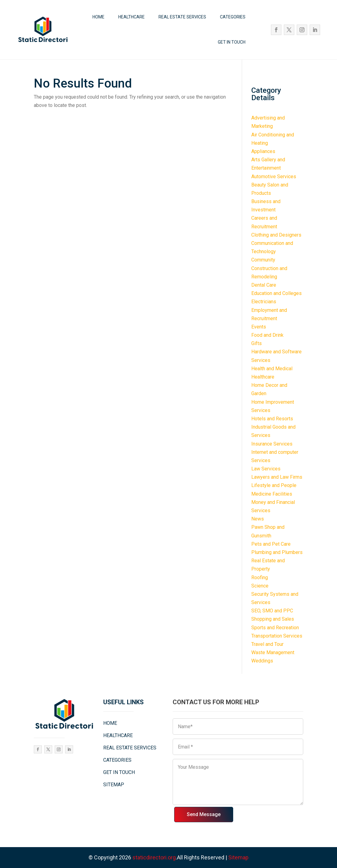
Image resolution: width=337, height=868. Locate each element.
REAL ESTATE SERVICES (182, 17)
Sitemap (238, 857)
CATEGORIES (233, 17)
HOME (98, 17)
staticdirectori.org (154, 857)
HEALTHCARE (131, 17)
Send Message (204, 814)
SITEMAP (114, 785)
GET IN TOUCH (232, 42)
